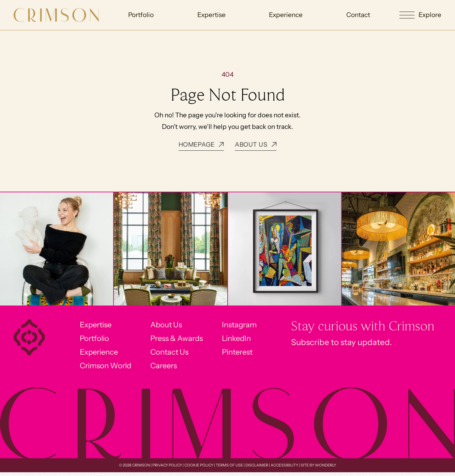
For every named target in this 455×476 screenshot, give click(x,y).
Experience (286, 15)
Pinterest (243, 354)
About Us (166, 325)
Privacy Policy (167, 469)
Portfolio (141, 15)
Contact (358, 15)
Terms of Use (229, 469)
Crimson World (101, 369)
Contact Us (170, 354)
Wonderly (325, 469)
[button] (420, 15)
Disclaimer (257, 469)
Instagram (245, 325)
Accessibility (284, 469)
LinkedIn (242, 340)
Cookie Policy (199, 469)
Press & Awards (178, 340)
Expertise (211, 15)
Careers (164, 369)
